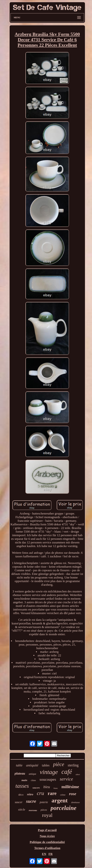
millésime (70, 787)
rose (73, 794)
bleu (47, 787)
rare (52, 793)
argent (60, 800)
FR (51, 854)
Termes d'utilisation (47, 848)
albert (78, 774)
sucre (31, 801)
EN (44, 854)
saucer (19, 802)
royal (47, 815)
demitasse (75, 802)
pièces (44, 810)
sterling (73, 765)
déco (21, 795)
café (67, 772)
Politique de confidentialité (47, 842)
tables (46, 765)
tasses (22, 786)
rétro (30, 794)
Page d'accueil (47, 830)
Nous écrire (47, 836)
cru (40, 793)
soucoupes (48, 779)
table (19, 765)
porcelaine (64, 808)
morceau (33, 810)
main (24, 780)
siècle (22, 810)
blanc (56, 788)
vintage (49, 772)
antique (32, 774)
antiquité (32, 765)
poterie (44, 802)
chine (33, 780)
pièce (59, 764)
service (66, 779)
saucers (36, 788)
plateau (20, 773)
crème (63, 795)
